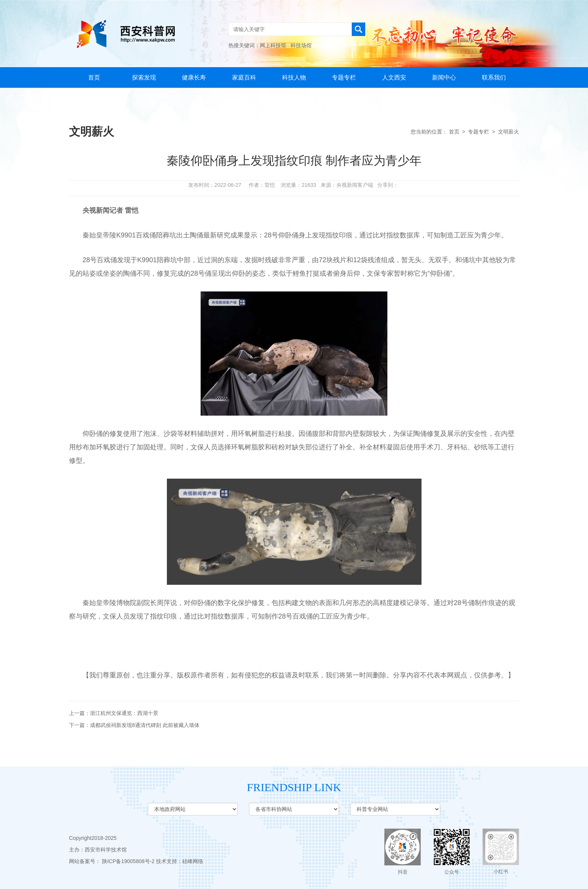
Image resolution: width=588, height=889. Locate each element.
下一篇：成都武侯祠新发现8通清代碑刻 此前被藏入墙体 (134, 725)
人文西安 (394, 77)
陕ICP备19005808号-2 (128, 861)
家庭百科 (244, 77)
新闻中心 (444, 77)
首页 (94, 77)
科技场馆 (301, 45)
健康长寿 (194, 77)
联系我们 (494, 77)
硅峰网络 (193, 861)
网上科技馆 (273, 45)
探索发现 (144, 77)
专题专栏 (344, 77)
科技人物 (294, 77)
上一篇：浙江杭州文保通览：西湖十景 (114, 713)
